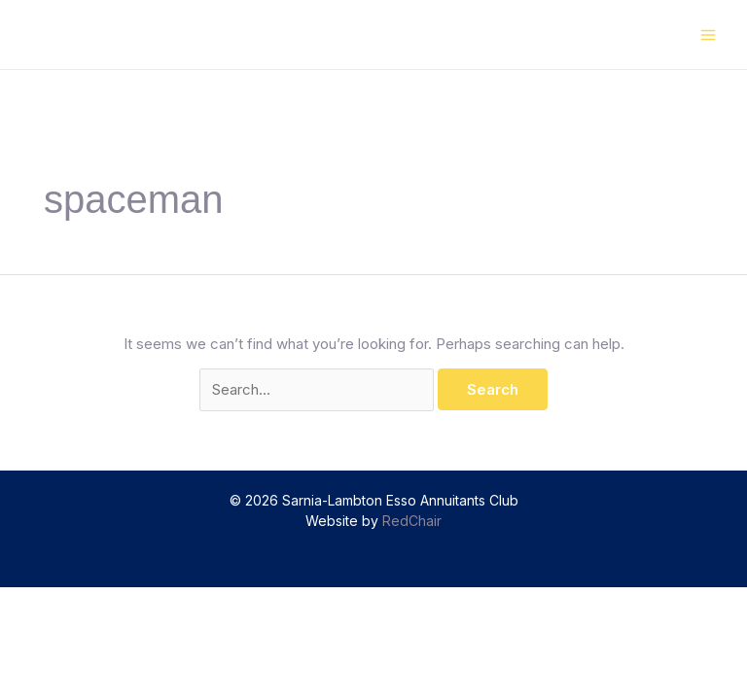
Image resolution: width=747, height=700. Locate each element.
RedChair (412, 521)
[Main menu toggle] (709, 35)
